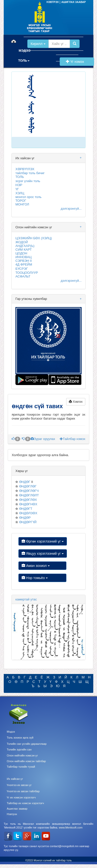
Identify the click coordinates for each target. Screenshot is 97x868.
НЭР (19, 185)
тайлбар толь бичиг (30, 173)
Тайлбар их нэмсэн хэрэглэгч (25, 803)
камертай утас (26, 599)
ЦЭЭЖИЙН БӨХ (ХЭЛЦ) (34, 238)
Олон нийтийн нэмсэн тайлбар (26, 761)
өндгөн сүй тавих (38, 406)
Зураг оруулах (43, 439)
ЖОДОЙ (22, 242)
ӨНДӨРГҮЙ (28, 522)
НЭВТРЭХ (53, 2)
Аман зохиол (42, 566)
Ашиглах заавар (17, 809)
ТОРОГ (21, 201)
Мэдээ (11, 732)
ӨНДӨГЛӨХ (28, 500)
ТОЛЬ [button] (24, 60)
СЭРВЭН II (24, 261)
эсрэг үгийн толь (28, 181)
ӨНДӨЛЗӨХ (28, 513)
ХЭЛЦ (20, 193)
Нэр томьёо (42, 578)
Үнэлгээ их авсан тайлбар (23, 791)
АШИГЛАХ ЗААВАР (73, 2)
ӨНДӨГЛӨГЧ (29, 491)
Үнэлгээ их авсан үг (19, 785)
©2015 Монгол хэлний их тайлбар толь (49, 860)
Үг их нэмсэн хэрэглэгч (21, 797)
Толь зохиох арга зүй (20, 738)
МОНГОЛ (22, 204)
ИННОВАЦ (24, 257)
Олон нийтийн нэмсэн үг (22, 755)
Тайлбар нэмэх (73, 439)
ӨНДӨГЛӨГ (28, 486)
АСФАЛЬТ (23, 276)
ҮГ (17, 189)
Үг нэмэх (77, 62)
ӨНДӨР (25, 518)
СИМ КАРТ (24, 250)
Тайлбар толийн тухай (21, 767)
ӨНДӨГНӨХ (28, 504)
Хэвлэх (76, 402)
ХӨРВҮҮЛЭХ (25, 169)
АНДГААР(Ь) (25, 246)
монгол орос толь (28, 197)
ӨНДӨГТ (26, 509)
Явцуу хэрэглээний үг (43, 553)
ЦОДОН (21, 253)
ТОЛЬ (20, 177)
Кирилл (38, 44)
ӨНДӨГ (25, 482)
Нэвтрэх (12, 814)
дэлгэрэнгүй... (71, 209)
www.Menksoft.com (71, 828)
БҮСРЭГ (22, 269)
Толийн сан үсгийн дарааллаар (27, 744)
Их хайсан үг (15, 779)
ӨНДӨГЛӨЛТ (29, 495)
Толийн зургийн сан (19, 750)
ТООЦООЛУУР (27, 273)
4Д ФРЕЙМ (24, 264)
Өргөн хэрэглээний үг (43, 541)
